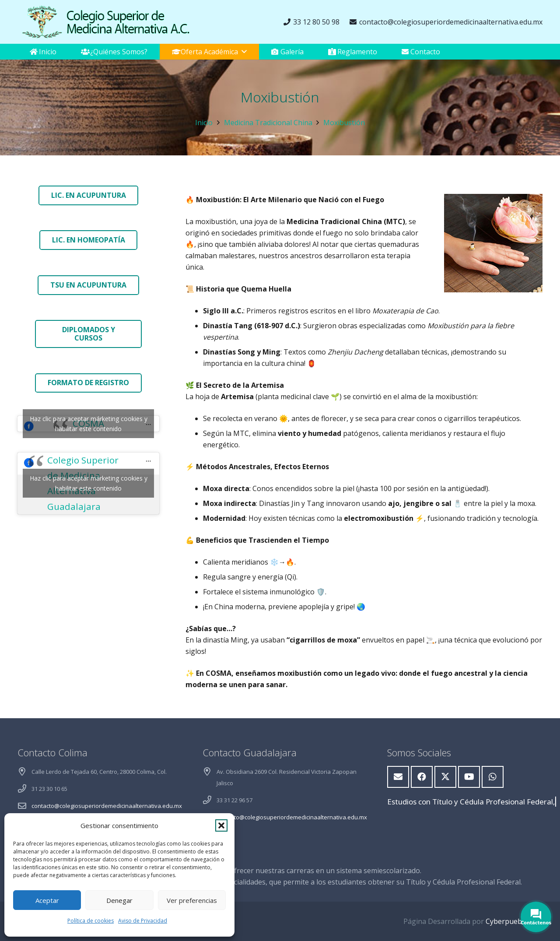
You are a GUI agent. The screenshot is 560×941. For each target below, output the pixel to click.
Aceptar (47, 900)
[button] (221, 825)
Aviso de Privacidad (143, 921)
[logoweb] (105, 22)
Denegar (119, 900)
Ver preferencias (192, 900)
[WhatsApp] (493, 777)
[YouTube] (469, 777)
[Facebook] (422, 777)
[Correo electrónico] (398, 777)
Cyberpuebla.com (514, 921)
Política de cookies (91, 921)
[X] (445, 777)
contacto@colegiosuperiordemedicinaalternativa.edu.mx (107, 806)
